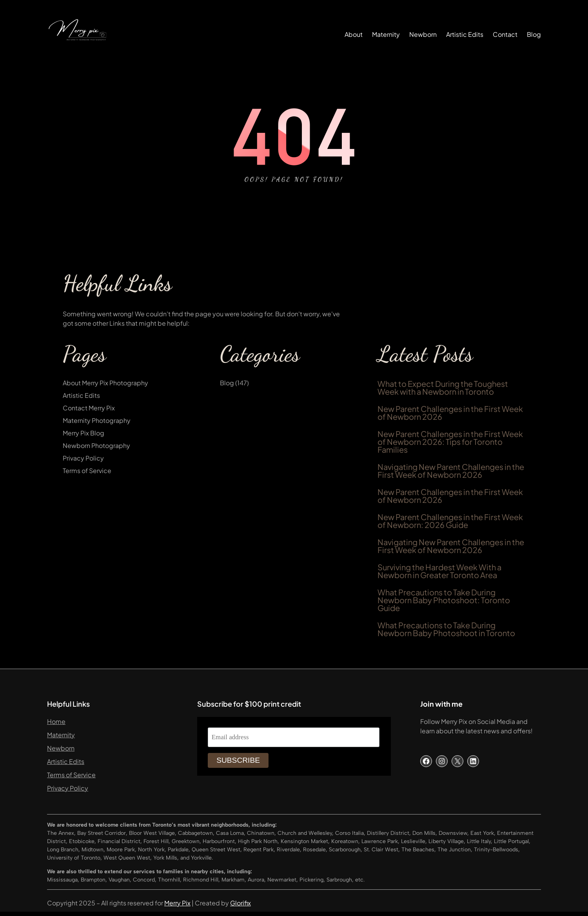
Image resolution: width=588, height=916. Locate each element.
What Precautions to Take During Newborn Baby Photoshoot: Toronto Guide (444, 600)
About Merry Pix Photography (105, 383)
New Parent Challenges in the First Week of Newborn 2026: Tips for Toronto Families (450, 442)
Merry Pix (177, 903)
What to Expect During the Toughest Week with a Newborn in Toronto (443, 388)
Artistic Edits (81, 395)
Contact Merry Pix (89, 408)
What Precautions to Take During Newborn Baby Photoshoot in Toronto (446, 629)
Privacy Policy (83, 458)
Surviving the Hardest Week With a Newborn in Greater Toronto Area (439, 571)
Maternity (61, 735)
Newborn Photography (96, 445)
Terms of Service (87, 471)
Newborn (61, 748)
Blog (227, 383)
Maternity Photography (97, 420)
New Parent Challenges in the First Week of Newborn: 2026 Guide (450, 521)
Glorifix (240, 903)
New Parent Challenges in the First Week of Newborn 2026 (450, 413)
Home (56, 721)
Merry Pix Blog (83, 433)
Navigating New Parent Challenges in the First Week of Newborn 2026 (451, 471)
